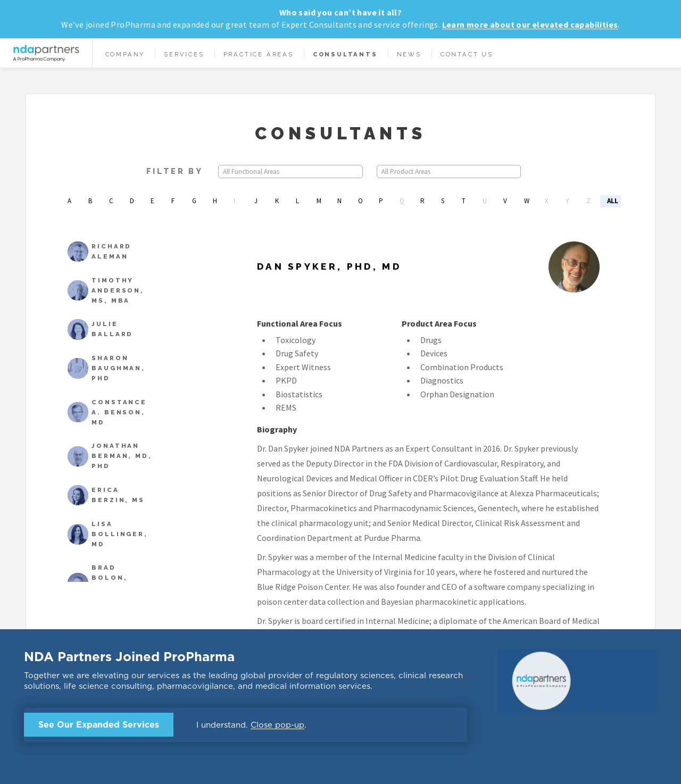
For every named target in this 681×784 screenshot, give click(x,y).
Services (184, 54)
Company (125, 54)
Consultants (345, 54)
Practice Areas (259, 54)
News (409, 54)
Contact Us (467, 54)
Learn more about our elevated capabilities (530, 24)
